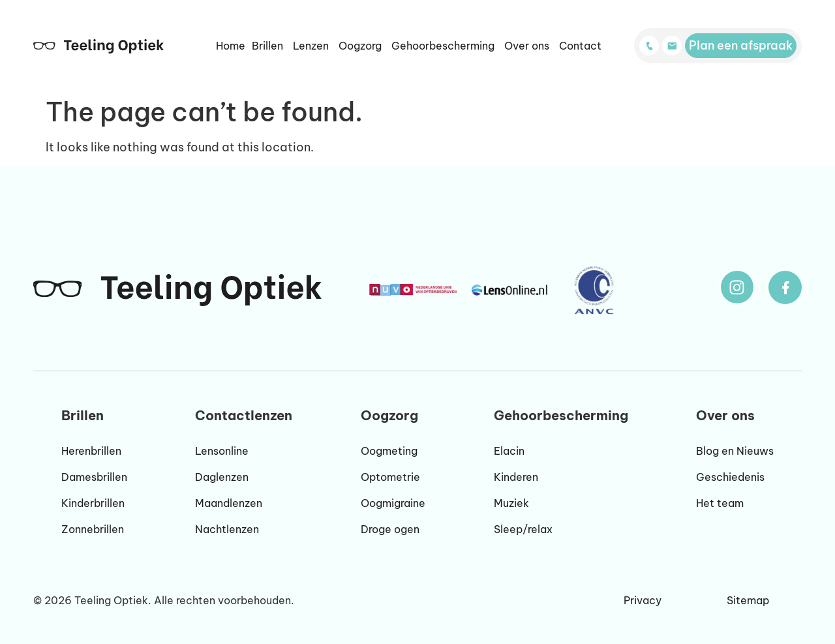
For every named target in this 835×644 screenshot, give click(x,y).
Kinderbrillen (93, 503)
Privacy (643, 600)
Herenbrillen (91, 451)
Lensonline (222, 451)
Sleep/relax (523, 529)
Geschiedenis (730, 477)
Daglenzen (222, 477)
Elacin (509, 451)
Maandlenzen (229, 503)
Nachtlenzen (227, 529)
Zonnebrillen (93, 529)
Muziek (511, 503)
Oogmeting (389, 451)
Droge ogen (390, 529)
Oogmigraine (393, 503)
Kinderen (516, 477)
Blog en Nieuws (735, 451)
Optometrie (390, 477)
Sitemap (748, 600)
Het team (720, 503)
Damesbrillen (94, 477)
